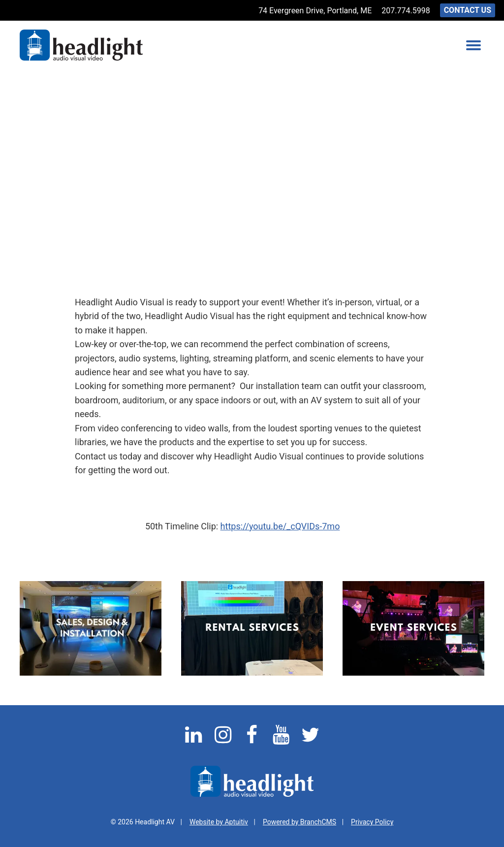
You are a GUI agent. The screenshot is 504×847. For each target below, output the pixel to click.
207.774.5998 (406, 11)
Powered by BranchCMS (299, 822)
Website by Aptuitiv (219, 822)
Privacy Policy (372, 822)
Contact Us (468, 10)
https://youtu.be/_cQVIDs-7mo (280, 526)
